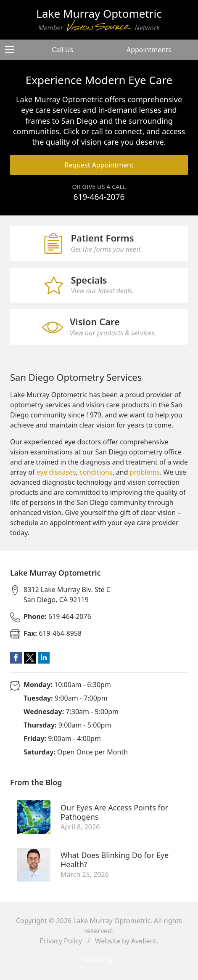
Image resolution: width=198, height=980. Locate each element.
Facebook (16, 658)
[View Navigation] (13, 50)
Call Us (62, 50)
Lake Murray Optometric (112, 921)
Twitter (30, 658)
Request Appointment (99, 165)
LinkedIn (44, 658)
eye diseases (56, 472)
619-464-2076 (99, 197)
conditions (96, 472)
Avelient (144, 941)
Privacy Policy (61, 941)
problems (145, 472)
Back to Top (99, 960)
